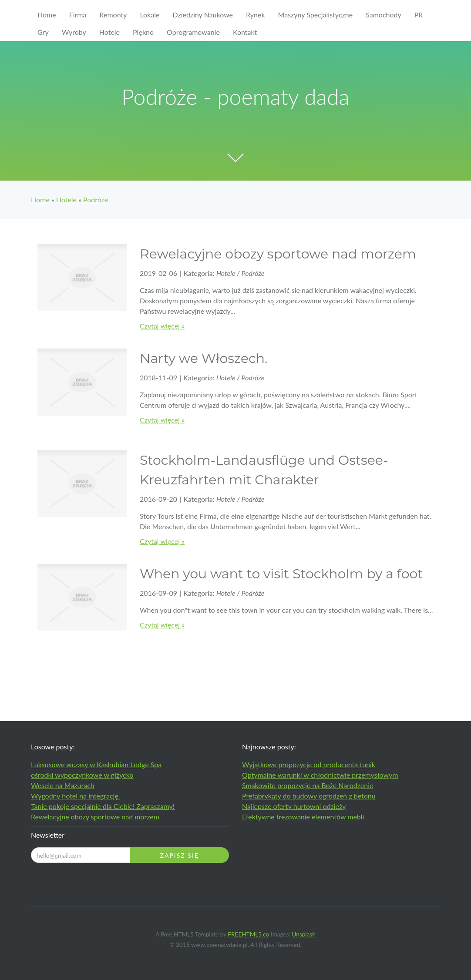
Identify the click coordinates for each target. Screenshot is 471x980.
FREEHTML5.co (248, 934)
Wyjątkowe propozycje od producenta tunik (309, 764)
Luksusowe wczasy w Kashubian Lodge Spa (96, 764)
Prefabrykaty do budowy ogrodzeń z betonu (309, 796)
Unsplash (303, 934)
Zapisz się (180, 855)
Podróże (96, 200)
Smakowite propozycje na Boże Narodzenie (308, 785)
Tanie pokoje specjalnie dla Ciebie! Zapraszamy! (103, 806)
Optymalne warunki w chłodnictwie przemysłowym (320, 775)
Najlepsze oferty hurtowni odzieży (294, 806)
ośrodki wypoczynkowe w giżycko (82, 775)
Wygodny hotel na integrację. (76, 796)
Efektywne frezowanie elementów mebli (303, 817)
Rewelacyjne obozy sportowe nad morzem (95, 817)
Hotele (66, 200)
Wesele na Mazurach (63, 785)
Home (40, 200)
